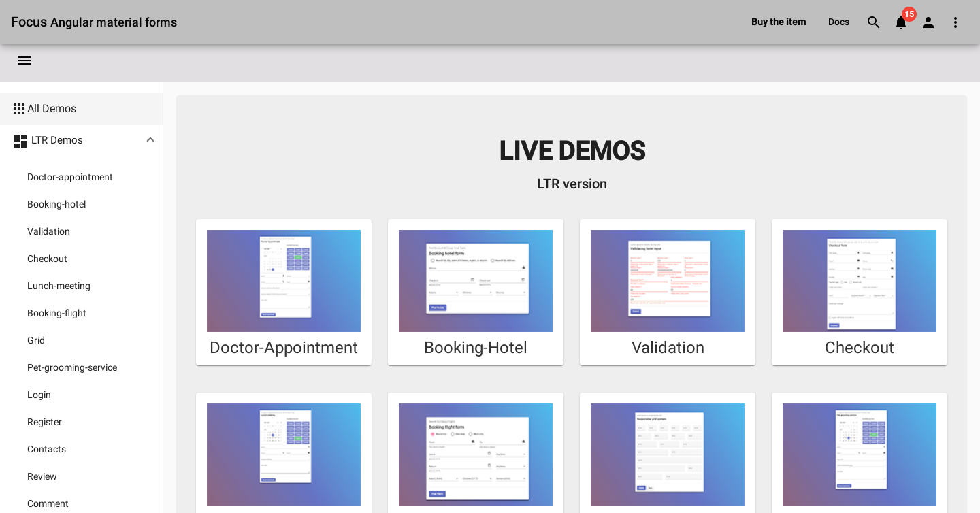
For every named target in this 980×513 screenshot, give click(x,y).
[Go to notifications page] (901, 22)
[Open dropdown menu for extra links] (955, 22)
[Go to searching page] (874, 22)
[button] (81, 142)
